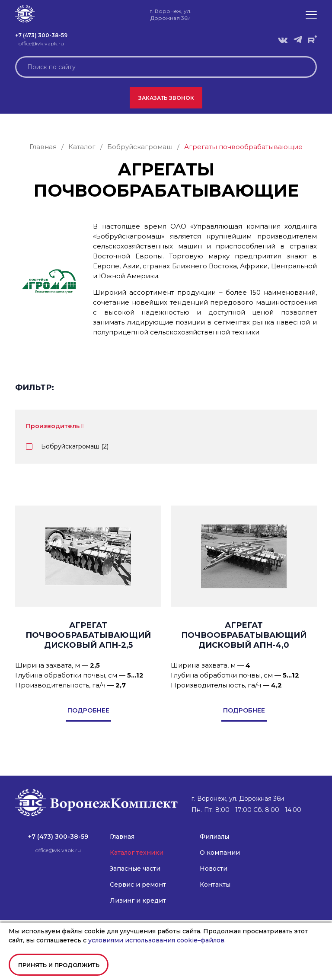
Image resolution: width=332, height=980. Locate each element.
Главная (122, 837)
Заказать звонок (166, 98)
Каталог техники (137, 853)
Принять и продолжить (59, 965)
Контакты (215, 885)
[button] (311, 15)
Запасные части (135, 869)
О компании (220, 853)
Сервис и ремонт (138, 885)
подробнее (88, 710)
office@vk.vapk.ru (41, 43)
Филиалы (214, 837)
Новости (214, 869)
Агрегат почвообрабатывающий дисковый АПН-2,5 (88, 635)
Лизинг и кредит (138, 900)
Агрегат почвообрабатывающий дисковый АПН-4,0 (244, 635)
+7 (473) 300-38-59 (41, 35)
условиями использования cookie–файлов (156, 940)
